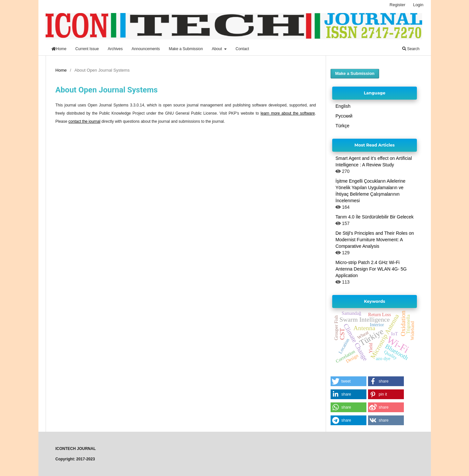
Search (411, 49)
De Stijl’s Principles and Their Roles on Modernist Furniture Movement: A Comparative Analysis (375, 240)
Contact (242, 49)
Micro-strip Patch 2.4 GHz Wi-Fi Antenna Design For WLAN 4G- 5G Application (371, 269)
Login (418, 5)
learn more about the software (288, 113)
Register (397, 5)
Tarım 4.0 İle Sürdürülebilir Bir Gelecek (375, 217)
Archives (115, 49)
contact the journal (84, 121)
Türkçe (342, 126)
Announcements (146, 49)
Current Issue (87, 49)
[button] (348, 381)
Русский (344, 116)
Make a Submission (186, 49)
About (217, 49)
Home (59, 49)
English (343, 106)
